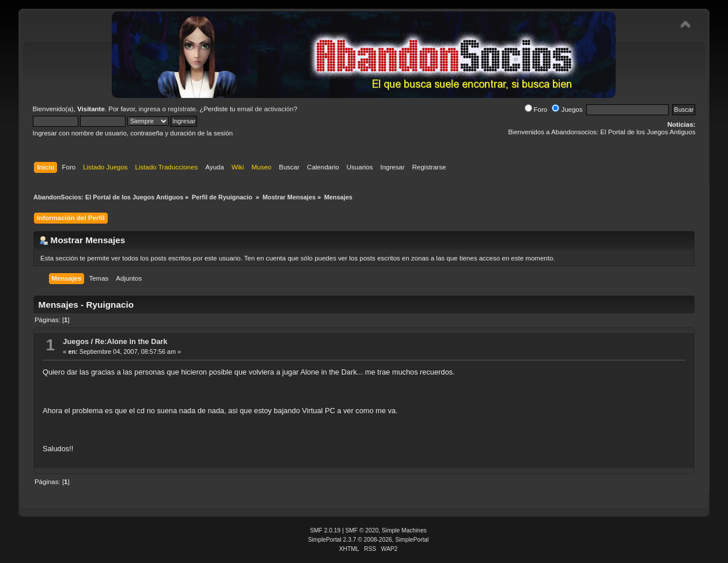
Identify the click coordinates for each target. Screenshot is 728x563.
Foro (536, 109)
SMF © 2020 (362, 530)
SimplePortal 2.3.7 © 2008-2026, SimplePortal (369, 540)
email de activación (266, 109)
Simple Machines (404, 530)
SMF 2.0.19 (325, 530)
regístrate (182, 109)
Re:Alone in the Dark (131, 341)
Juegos (567, 109)
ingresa (150, 109)
